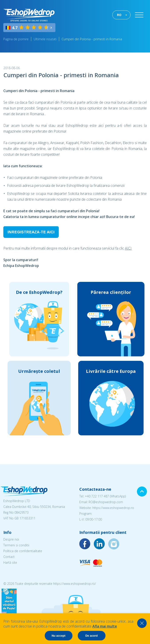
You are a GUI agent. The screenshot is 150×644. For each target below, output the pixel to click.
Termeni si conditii (16, 545)
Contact (9, 557)
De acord (92, 636)
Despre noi (11, 539)
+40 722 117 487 (97, 496)
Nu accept (58, 636)
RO (119, 15)
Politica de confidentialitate (23, 551)
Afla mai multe (105, 626)
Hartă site (10, 562)
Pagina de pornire (16, 39)
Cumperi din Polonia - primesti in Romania (92, 39)
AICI (128, 248)
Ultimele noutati (45, 39)
